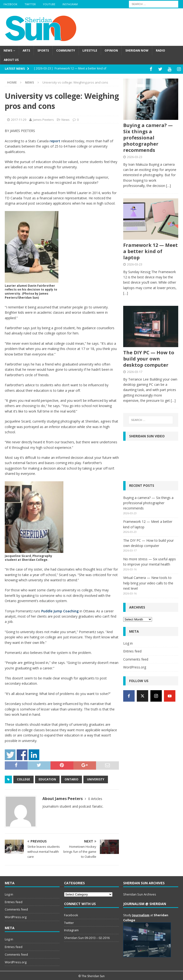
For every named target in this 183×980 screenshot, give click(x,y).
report (55, 140)
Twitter (30, 4)
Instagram (70, 4)
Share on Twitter (10, 754)
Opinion (111, 50)
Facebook (10, 4)
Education (47, 779)
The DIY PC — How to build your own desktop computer (149, 358)
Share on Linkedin (34, 754)
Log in (128, 643)
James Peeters (43, 119)
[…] (168, 185)
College (23, 779)
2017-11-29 (19, 119)
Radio (160, 50)
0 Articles (95, 798)
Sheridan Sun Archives (140, 894)
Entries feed (132, 650)
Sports (43, 50)
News (8, 50)
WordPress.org (135, 666)
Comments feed (136, 658)
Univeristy (96, 779)
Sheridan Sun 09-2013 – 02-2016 (87, 937)
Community (66, 50)
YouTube (49, 4)
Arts (26, 50)
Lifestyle (90, 50)
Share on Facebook (22, 754)
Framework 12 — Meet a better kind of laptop (150, 251)
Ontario (71, 779)
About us (11, 60)
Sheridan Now (137, 50)
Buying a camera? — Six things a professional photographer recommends (148, 137)
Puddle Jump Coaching (60, 610)
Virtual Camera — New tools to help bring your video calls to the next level (148, 582)
